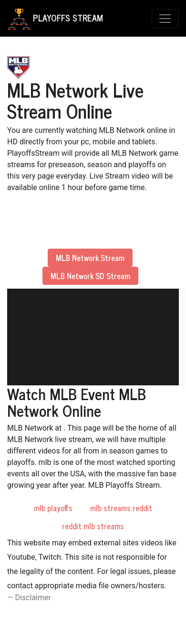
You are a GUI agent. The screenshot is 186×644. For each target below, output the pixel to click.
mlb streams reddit (121, 508)
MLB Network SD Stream (90, 276)
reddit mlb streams (93, 526)
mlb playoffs (53, 508)
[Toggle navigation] (165, 19)
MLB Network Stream (90, 258)
